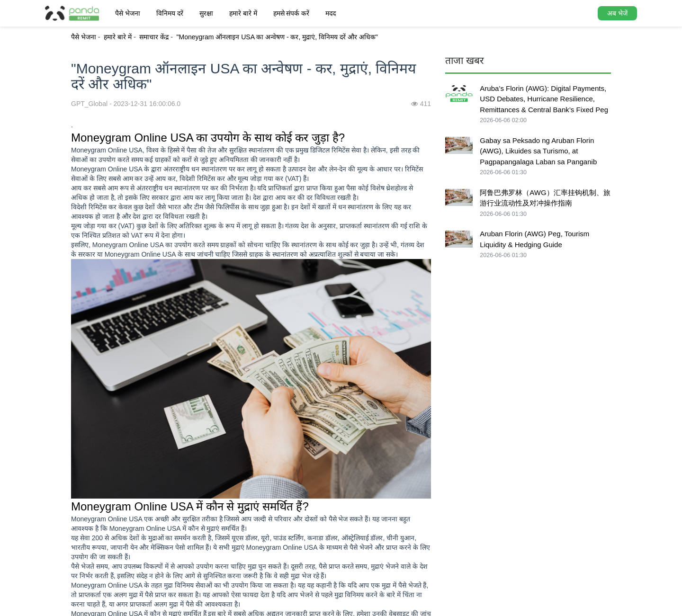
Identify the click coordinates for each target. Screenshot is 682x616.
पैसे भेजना (128, 13)
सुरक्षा (206, 13)
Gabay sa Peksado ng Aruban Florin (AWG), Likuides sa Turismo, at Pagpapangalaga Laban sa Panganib (538, 151)
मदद (331, 13)
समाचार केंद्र (154, 37)
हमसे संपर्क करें (292, 13)
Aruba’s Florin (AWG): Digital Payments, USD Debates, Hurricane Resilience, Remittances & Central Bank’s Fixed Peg (544, 99)
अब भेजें (617, 13)
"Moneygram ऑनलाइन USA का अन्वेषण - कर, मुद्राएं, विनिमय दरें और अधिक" (277, 37)
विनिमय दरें (170, 13)
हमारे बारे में (243, 13)
